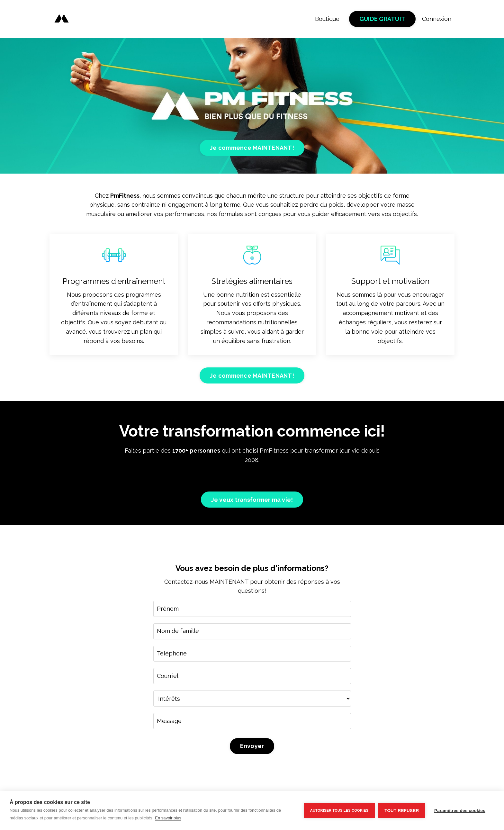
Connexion (437, 19)
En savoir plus (168, 818)
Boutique (327, 19)
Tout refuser (402, 811)
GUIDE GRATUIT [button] (382, 19)
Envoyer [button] (252, 747)
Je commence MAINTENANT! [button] (252, 148)
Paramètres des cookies (460, 811)
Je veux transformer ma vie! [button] (252, 500)
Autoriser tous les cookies (339, 810)
